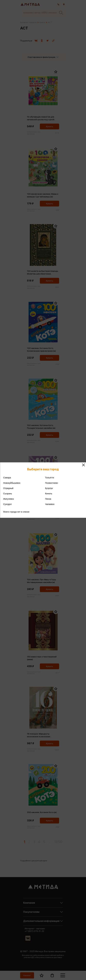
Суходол (7, 504)
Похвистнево (51, 483)
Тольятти (50, 477)
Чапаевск (50, 504)
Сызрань (8, 493)
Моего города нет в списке (16, 512)
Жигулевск (8, 499)
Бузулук (49, 488)
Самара (7, 477)
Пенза (48, 499)
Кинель (49, 493)
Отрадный (8, 488)
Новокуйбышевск (12, 483)
